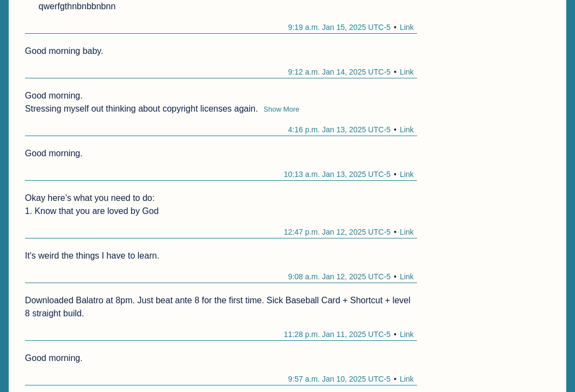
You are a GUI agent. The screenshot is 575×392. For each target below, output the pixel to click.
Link (407, 27)
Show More (282, 109)
